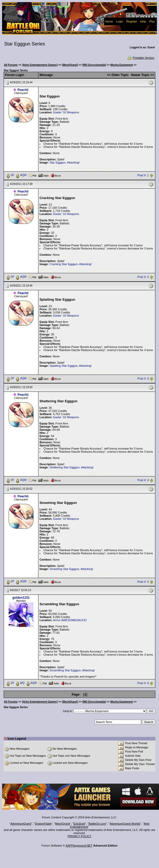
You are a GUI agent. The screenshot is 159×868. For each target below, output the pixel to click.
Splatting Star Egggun (63, 366)
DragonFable (43, 824)
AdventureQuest (21, 824)
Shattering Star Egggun (64, 467)
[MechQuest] (70, 65)
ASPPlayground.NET (79, 846)
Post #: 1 (143, 175)
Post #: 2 (143, 277)
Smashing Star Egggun (64, 569)
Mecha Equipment (122, 65)
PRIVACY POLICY (80, 836)
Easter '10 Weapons (66, 112)
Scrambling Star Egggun (65, 670)
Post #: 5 (143, 582)
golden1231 (21, 598)
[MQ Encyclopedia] (94, 65)
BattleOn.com (97, 824)
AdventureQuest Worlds (125, 824)
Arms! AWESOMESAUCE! (70, 620)
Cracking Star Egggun (64, 264)
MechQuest (63, 824)
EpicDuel (79, 824)
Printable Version (141, 58)
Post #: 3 (143, 378)
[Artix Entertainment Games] (40, 65)
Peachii (23, 90)
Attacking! (73, 162)
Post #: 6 (143, 683)
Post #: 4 (143, 480)
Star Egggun (57, 162)
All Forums (11, 65)
